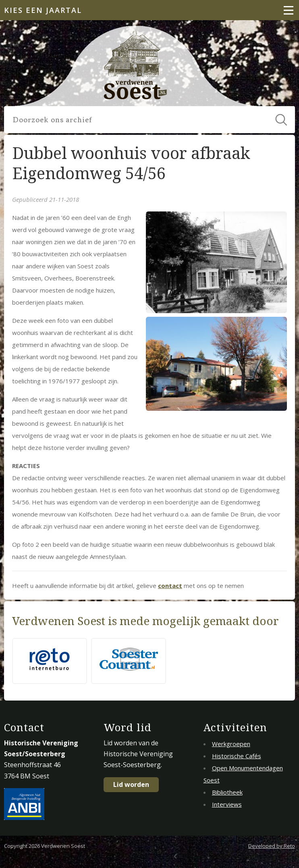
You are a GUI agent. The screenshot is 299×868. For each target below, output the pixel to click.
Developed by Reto (272, 846)
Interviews (227, 804)
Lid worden (131, 784)
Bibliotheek (227, 792)
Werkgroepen (231, 744)
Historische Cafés (237, 756)
